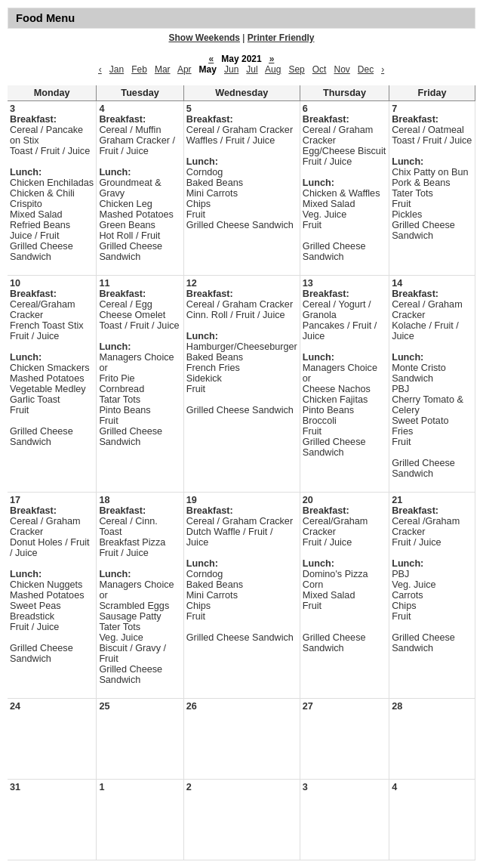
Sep (296, 70)
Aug (273, 70)
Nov (341, 70)
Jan (117, 70)
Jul (252, 70)
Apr (185, 70)
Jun (231, 70)
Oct (320, 70)
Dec (366, 70)
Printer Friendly (281, 38)
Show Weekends (205, 38)
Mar (163, 70)
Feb (139, 70)
